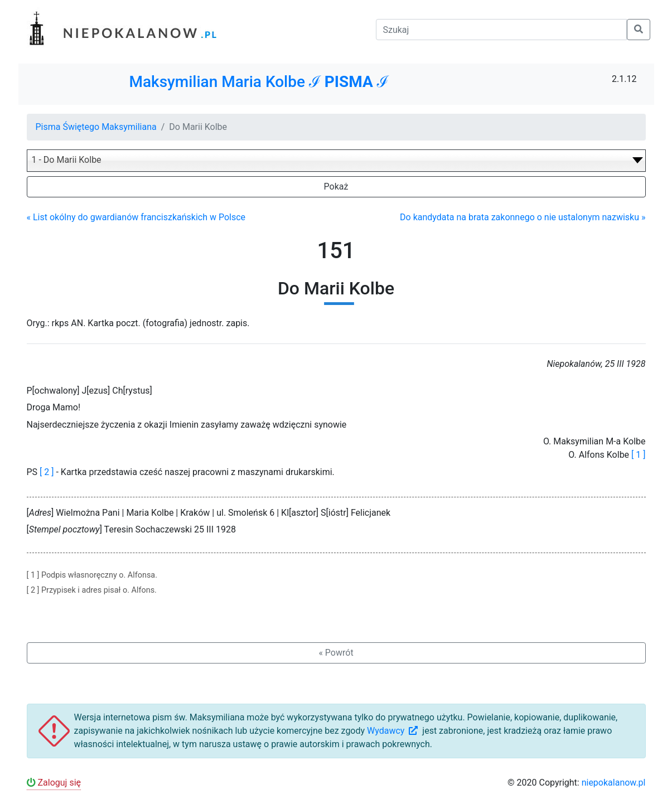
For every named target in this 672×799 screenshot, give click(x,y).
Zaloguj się (54, 783)
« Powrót (336, 653)
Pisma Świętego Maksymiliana (96, 127)
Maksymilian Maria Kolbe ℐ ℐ (258, 82)
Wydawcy (393, 731)
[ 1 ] (638, 455)
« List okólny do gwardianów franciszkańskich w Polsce (136, 217)
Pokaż (336, 187)
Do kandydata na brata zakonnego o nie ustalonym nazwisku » (523, 217)
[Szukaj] (501, 30)
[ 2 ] (47, 472)
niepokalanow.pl (614, 783)
